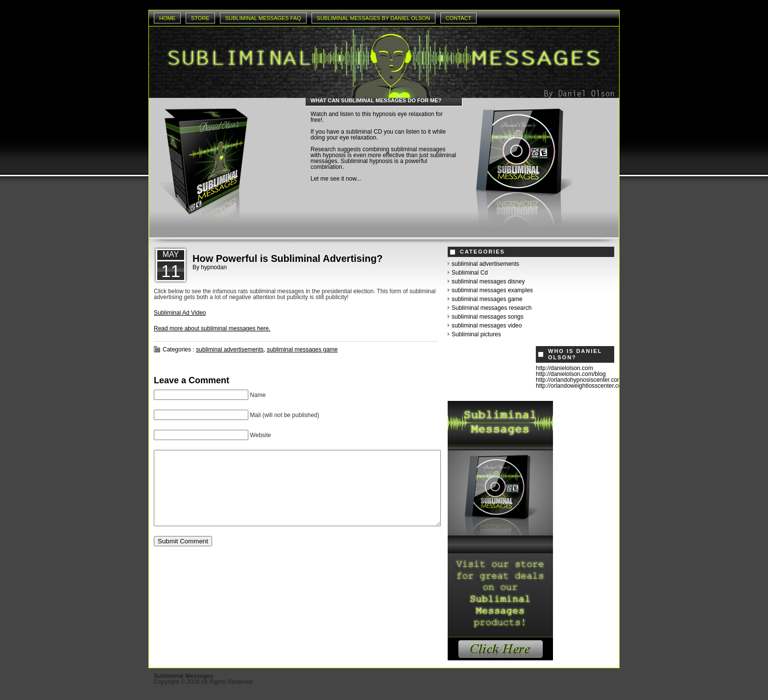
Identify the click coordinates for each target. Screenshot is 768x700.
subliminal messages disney (488, 281)
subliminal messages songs (488, 317)
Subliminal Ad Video (180, 313)
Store (200, 18)
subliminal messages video (487, 326)
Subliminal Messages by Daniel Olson (373, 18)
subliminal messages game (302, 350)
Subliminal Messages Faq (263, 18)
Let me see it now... (336, 179)
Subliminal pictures (476, 334)
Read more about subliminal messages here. (212, 328)
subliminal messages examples (492, 290)
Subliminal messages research (492, 308)
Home (167, 18)
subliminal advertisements (230, 350)
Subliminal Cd (470, 273)
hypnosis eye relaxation (403, 114)
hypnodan (214, 267)
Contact (458, 18)
